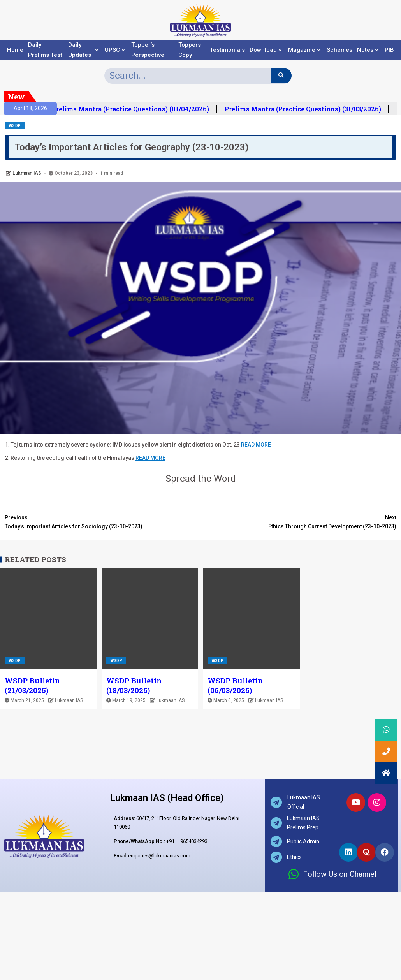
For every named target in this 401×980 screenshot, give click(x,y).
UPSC (115, 50)
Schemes (339, 50)
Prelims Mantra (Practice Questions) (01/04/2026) (136, 109)
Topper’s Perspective (148, 50)
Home (15, 50)
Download (266, 50)
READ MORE (256, 445)
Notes (368, 50)
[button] (386, 773)
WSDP (15, 126)
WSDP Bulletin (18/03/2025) (134, 685)
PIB (389, 50)
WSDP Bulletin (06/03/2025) (235, 685)
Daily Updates (83, 50)
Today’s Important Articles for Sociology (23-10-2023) (103, 522)
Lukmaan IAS (27, 173)
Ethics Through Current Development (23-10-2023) (298, 522)
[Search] (281, 75)
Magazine (304, 50)
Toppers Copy (190, 50)
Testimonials (227, 50)
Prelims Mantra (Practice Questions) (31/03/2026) (308, 109)
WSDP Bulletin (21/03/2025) (32, 685)
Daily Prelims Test (45, 50)
